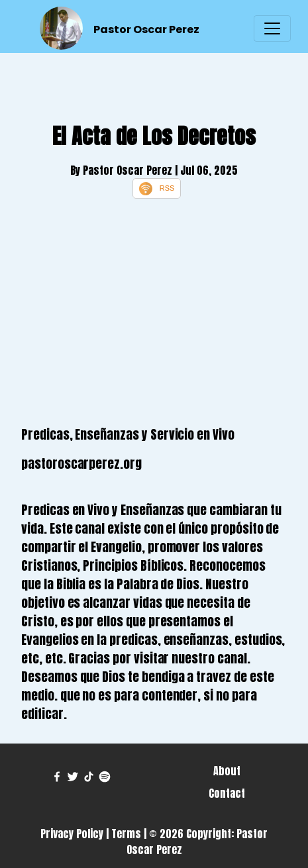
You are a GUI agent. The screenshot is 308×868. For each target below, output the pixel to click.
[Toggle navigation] (272, 28)
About (227, 771)
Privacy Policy (72, 834)
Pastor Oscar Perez (146, 29)
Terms (126, 834)
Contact (227, 793)
